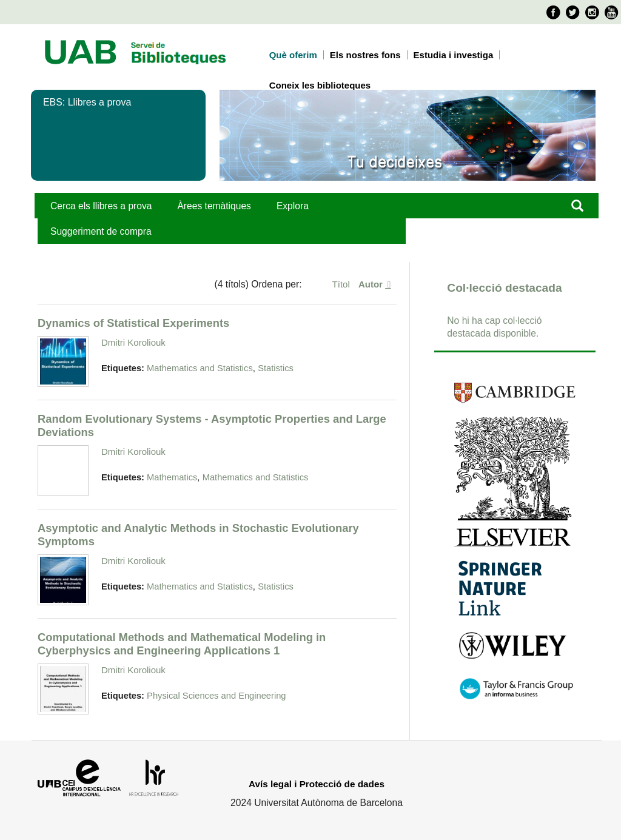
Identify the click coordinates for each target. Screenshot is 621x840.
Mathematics (172, 477)
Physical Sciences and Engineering (216, 696)
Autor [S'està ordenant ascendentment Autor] (372, 284)
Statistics (276, 368)
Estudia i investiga (454, 55)
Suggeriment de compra (101, 231)
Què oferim (293, 55)
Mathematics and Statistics (200, 368)
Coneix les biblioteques (320, 85)
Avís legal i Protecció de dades (317, 784)
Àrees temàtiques (214, 206)
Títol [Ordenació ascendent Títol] (342, 284)
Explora (293, 206)
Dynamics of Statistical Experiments (133, 323)
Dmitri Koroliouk (133, 342)
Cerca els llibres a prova (101, 206)
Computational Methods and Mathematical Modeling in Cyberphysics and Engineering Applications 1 (182, 644)
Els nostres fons (365, 55)
